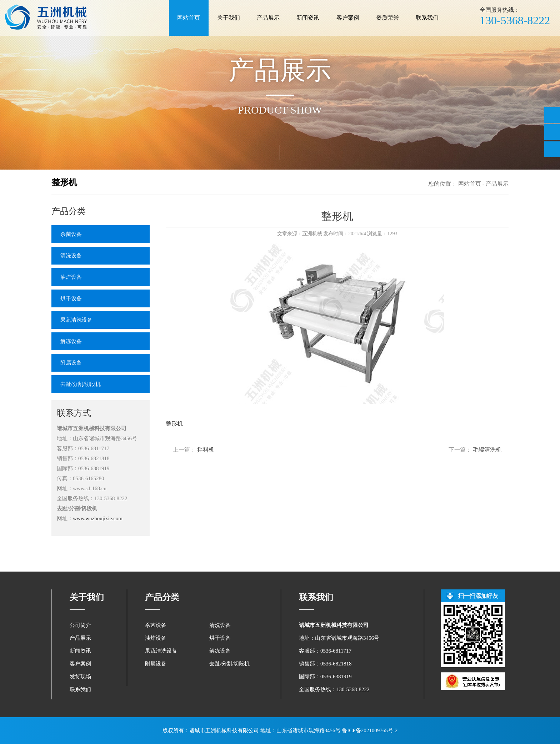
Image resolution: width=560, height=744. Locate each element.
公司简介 (80, 625)
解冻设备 (71, 341)
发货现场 (80, 677)
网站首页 (189, 18)
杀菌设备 (71, 234)
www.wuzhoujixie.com (98, 518)
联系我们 (427, 18)
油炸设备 (71, 277)
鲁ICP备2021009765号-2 (370, 730)
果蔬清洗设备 (76, 320)
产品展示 (268, 18)
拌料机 (206, 450)
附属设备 (71, 363)
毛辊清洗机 (487, 450)
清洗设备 (71, 256)
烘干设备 (71, 298)
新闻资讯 (308, 18)
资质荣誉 (387, 18)
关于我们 (229, 18)
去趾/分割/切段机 (81, 384)
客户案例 (348, 18)
